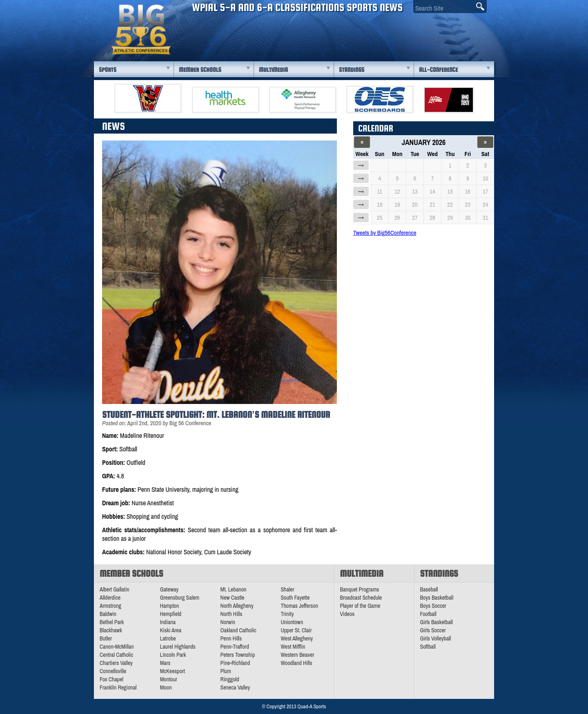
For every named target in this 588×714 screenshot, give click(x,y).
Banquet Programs (360, 589)
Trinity (287, 614)
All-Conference (438, 70)
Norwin (228, 622)
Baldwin (108, 614)
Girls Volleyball (436, 638)
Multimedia (273, 70)
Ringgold (230, 679)
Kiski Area (171, 630)
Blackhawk (111, 630)
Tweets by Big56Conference (385, 233)
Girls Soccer (433, 630)
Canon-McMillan (117, 647)
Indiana (168, 622)
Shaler (287, 589)
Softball (428, 647)
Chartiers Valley (116, 663)
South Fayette (295, 598)
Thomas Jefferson (299, 606)
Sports (108, 70)
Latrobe (168, 638)
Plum (226, 671)
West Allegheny (297, 638)
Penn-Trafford (235, 647)
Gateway (169, 589)
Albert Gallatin (115, 589)
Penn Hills (231, 638)
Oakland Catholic (238, 630)
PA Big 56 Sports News (141, 30)
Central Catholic (116, 655)
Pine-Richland (235, 663)
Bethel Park (112, 622)
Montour (169, 679)
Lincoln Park (173, 655)
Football (428, 614)
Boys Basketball (437, 598)
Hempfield (171, 614)
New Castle (233, 598)
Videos (347, 614)
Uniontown (292, 622)
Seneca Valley (235, 687)
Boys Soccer (433, 606)
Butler (106, 638)
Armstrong (110, 606)
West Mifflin (293, 647)
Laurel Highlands (178, 647)
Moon (166, 687)
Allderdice (110, 598)
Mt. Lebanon (234, 589)
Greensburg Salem (180, 598)
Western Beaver (297, 655)
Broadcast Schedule (361, 598)
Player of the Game (360, 606)
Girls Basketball (437, 622)
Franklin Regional (118, 687)
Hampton (170, 606)
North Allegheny (237, 606)
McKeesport (173, 671)
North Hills (232, 614)
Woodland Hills (296, 663)
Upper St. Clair (296, 630)
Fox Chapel (111, 679)
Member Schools (200, 70)
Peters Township (238, 655)
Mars (165, 663)
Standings (352, 70)
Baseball (429, 589)
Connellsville (113, 671)
